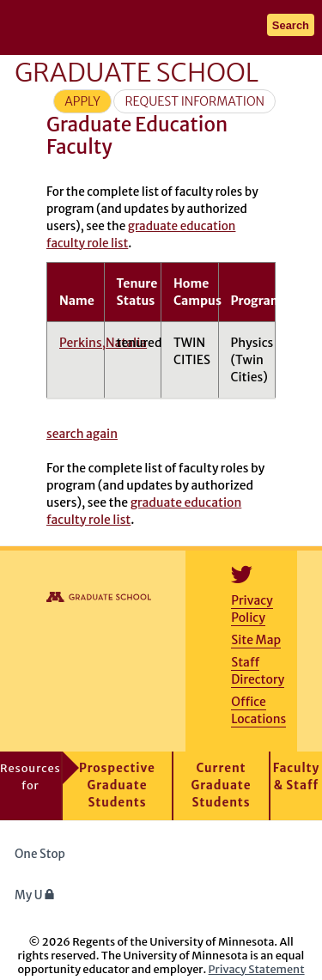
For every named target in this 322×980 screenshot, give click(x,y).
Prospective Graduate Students (117, 785)
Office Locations (258, 710)
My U (35, 895)
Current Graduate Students (222, 785)
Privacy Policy (252, 609)
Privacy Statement (257, 969)
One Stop (40, 854)
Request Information (194, 101)
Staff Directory (258, 671)
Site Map (256, 640)
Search (291, 25)
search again (82, 434)
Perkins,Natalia (103, 343)
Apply (82, 101)
